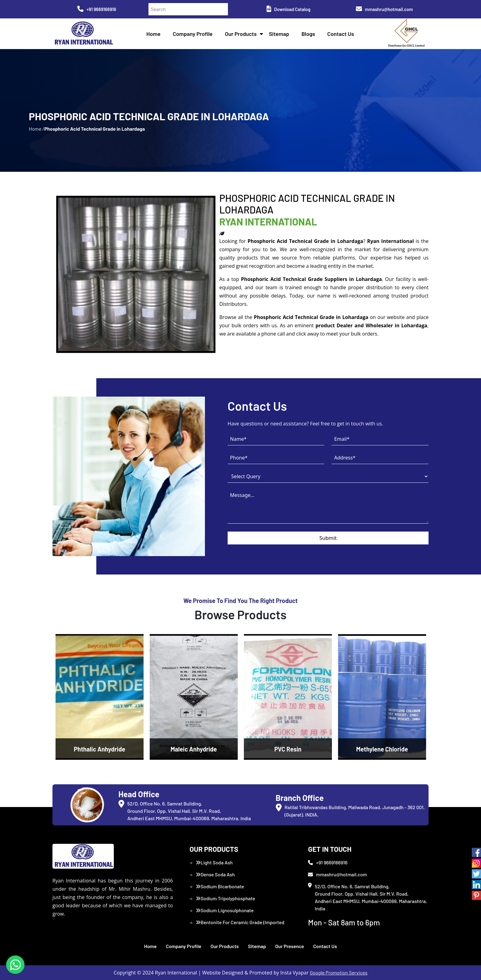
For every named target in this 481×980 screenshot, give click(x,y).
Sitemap (279, 34)
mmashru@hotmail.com (384, 9)
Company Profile (193, 34)
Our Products (241, 34)
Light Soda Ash (214, 862)
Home (153, 34)
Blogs (308, 34)
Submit (328, 538)
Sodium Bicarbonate (220, 886)
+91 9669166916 (97, 9)
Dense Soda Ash (215, 874)
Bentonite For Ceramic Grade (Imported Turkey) (240, 926)
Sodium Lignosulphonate (225, 910)
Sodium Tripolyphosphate (225, 898)
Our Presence (290, 946)
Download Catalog (289, 9)
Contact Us (341, 34)
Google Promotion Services (339, 972)
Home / (37, 129)
